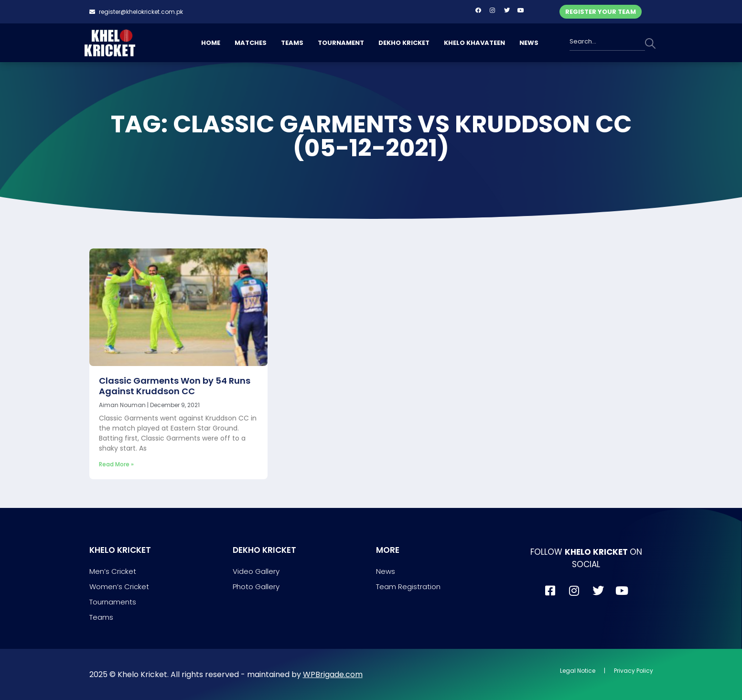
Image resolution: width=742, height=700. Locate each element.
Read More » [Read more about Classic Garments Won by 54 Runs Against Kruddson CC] (116, 464)
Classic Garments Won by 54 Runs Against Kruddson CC (175, 386)
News (386, 571)
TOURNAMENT (341, 43)
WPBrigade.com (333, 674)
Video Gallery (256, 571)
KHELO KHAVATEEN (474, 43)
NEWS (529, 43)
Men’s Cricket (113, 571)
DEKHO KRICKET (404, 43)
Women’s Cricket (119, 587)
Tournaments (113, 602)
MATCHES (251, 43)
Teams (101, 617)
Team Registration (408, 587)
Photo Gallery (256, 587)
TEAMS (292, 43)
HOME (211, 43)
